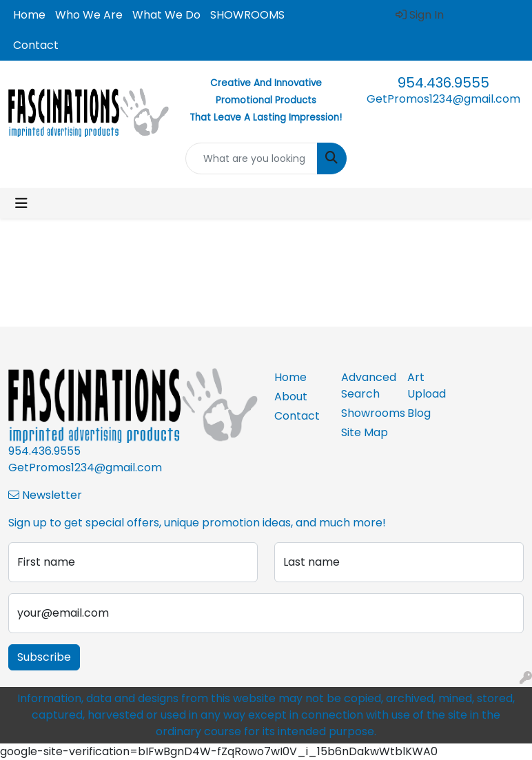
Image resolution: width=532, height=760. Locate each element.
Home (29, 15)
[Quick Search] (251, 158)
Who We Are (89, 15)
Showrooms (366, 413)
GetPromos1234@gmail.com (443, 99)
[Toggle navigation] (21, 203)
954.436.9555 (443, 83)
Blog (419, 413)
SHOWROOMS (247, 15)
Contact (36, 45)
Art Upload (427, 386)
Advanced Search (366, 386)
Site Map (365, 432)
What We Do (166, 15)
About (291, 397)
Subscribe (44, 657)
